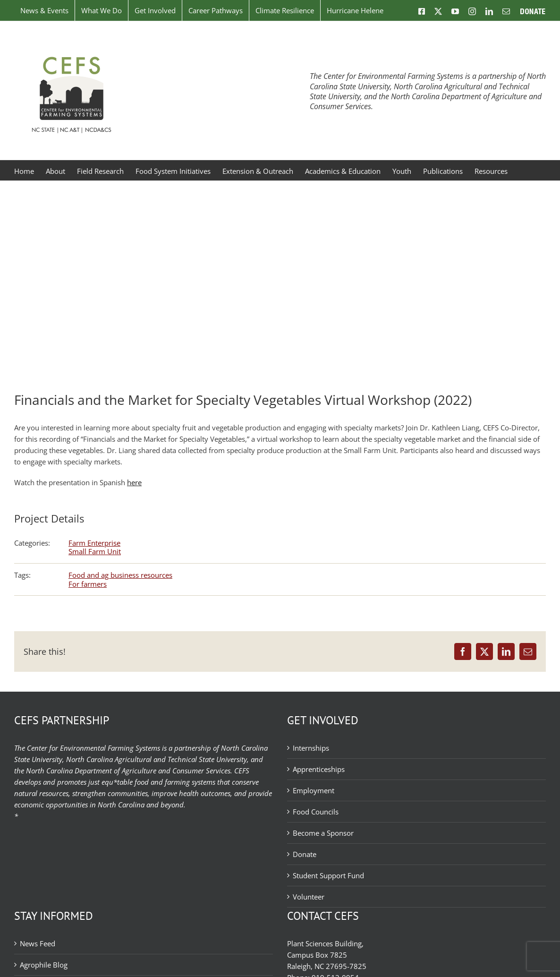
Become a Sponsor (323, 833)
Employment (314, 790)
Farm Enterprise (94, 543)
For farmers (88, 584)
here (134, 482)
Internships (311, 748)
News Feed (38, 943)
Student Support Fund (328, 875)
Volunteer (309, 897)
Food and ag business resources (120, 575)
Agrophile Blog (44, 965)
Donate (305, 854)
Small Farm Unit (95, 551)
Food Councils (316, 812)
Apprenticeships (319, 769)
